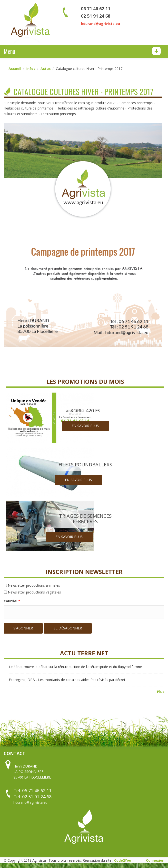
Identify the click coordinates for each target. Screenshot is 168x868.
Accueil (15, 69)
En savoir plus (85, 426)
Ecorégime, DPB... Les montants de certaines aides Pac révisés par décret (67, 680)
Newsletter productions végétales (34, 592)
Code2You (123, 860)
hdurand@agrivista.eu (100, 24)
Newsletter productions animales (34, 585)
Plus (161, 692)
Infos (31, 69)
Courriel (12, 601)
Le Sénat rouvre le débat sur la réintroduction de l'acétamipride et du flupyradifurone (75, 667)
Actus (46, 69)
